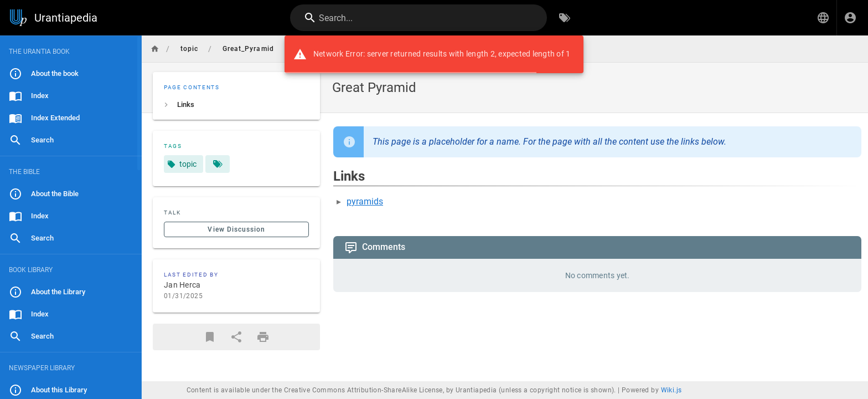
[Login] (850, 18)
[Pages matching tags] (218, 164)
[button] (823, 18)
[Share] (236, 337)
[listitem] (236, 105)
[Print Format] (263, 337)
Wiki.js (671, 390)
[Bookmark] (210, 337)
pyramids (365, 201)
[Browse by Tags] (565, 18)
